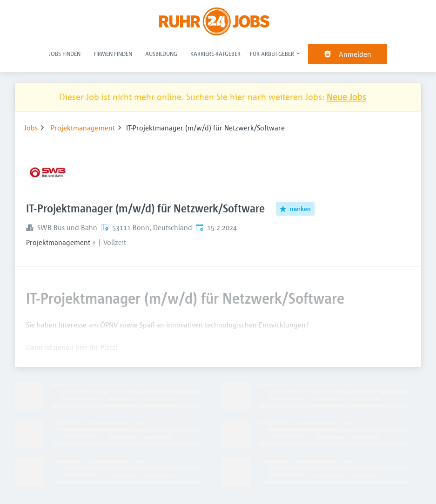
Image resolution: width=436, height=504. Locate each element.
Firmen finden (113, 54)
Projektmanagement (83, 128)
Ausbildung (161, 54)
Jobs (31, 128)
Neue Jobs (346, 97)
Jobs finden (65, 54)
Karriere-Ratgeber (215, 54)
